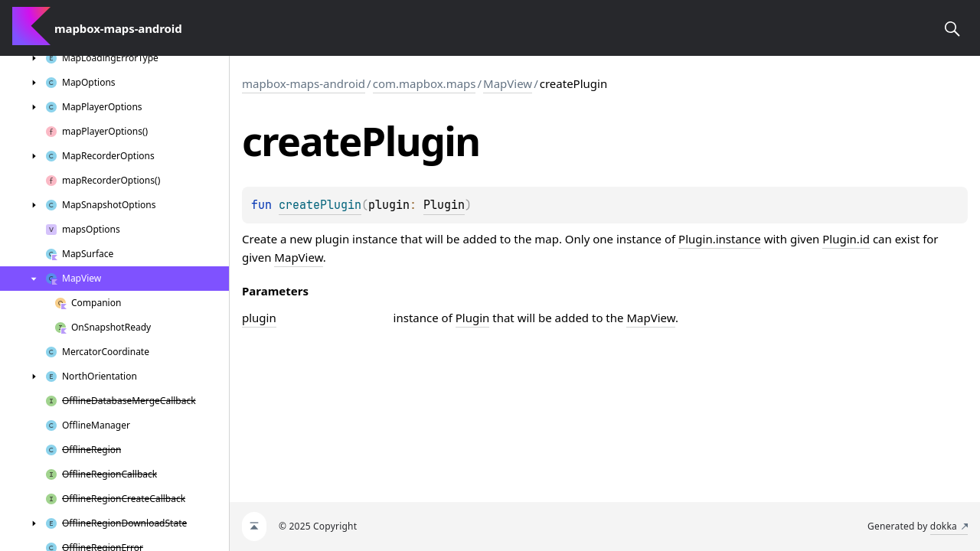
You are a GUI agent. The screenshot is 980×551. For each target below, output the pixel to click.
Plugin (444, 205)
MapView (508, 83)
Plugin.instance (720, 239)
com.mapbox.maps (425, 83)
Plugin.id (846, 239)
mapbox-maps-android (304, 83)
